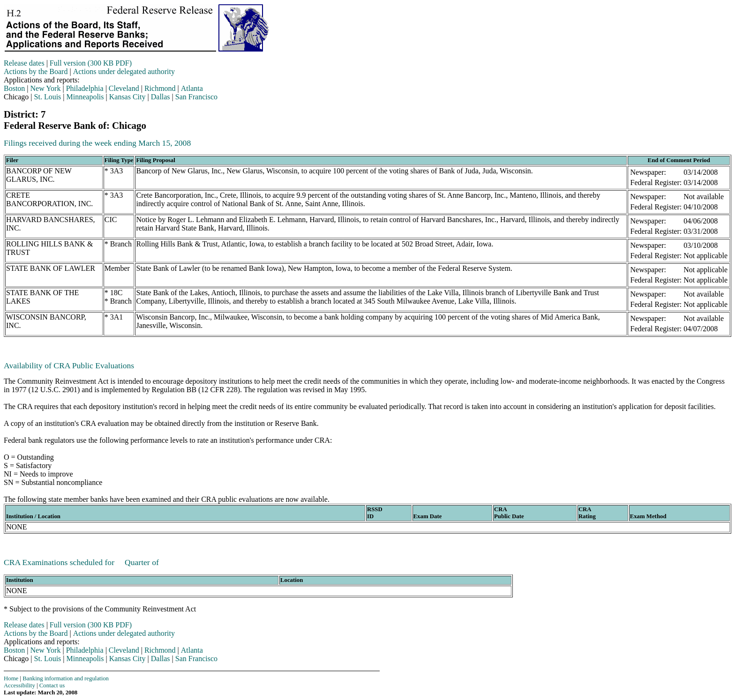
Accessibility (19, 685)
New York (46, 88)
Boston (14, 88)
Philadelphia (85, 88)
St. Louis (48, 97)
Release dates (24, 63)
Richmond (160, 88)
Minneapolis (85, 97)
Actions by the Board (36, 71)
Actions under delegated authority (124, 71)
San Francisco (196, 97)
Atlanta (192, 88)
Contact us (52, 685)
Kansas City (127, 97)
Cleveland (124, 88)
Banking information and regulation (66, 678)
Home (11, 678)
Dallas (161, 97)
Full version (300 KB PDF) (91, 63)
